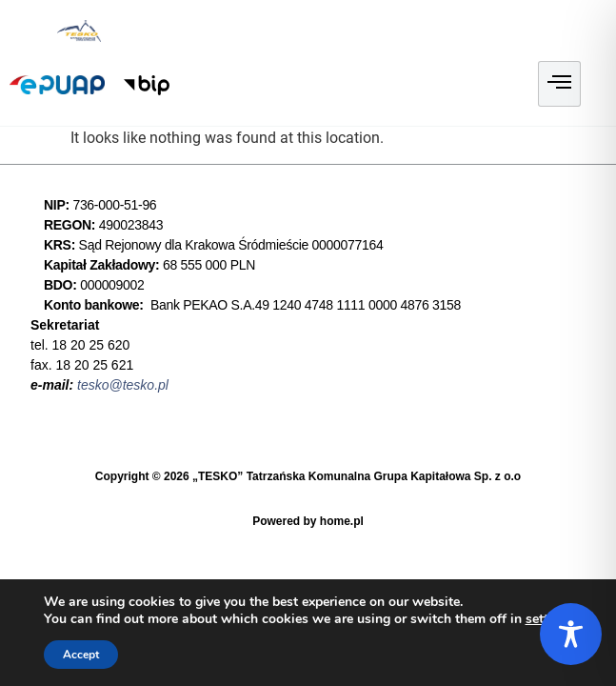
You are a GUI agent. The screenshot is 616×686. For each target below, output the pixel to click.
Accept (81, 655)
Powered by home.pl (308, 521)
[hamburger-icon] (559, 84)
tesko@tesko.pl (123, 385)
